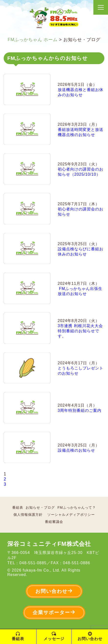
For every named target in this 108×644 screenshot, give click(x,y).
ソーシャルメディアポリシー (71, 515)
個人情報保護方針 (28, 515)
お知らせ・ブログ (40, 507)
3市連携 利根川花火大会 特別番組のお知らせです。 (80, 331)
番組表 (18, 507)
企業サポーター (54, 612)
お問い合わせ (54, 591)
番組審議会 (54, 522)
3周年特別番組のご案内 (80, 410)
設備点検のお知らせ (76, 450)
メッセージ (54, 636)
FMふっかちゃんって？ (77, 507)
